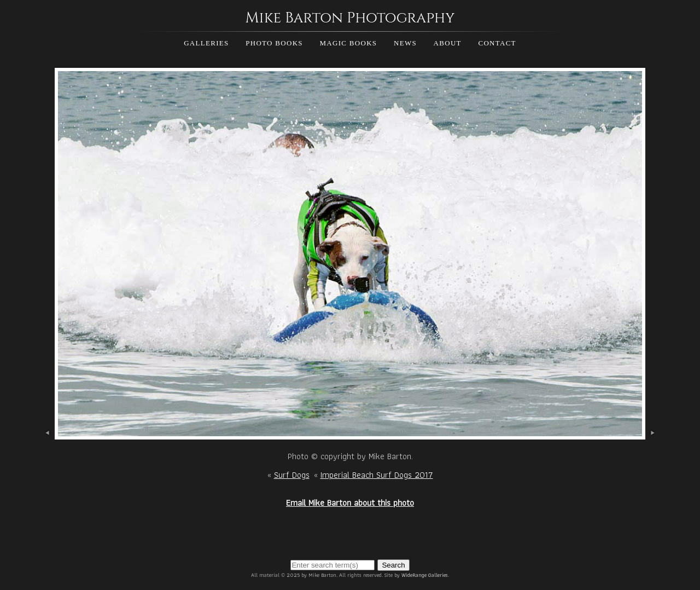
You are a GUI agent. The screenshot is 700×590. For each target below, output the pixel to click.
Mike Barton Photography (350, 18)
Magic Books (348, 43)
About (448, 43)
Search (393, 565)
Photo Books (274, 43)
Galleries (206, 43)
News (405, 43)
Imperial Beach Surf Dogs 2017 (377, 475)
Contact (497, 43)
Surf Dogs (292, 475)
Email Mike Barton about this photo (350, 503)
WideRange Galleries (425, 575)
